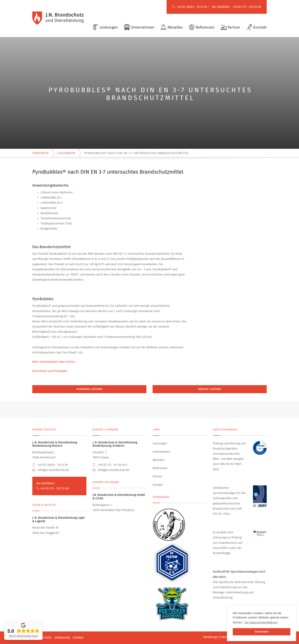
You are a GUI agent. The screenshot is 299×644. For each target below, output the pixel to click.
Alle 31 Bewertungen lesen (23, 636)
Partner (157, 476)
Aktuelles (159, 460)
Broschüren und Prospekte (50, 371)
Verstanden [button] (262, 632)
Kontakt (158, 485)
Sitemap (78, 638)
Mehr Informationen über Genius (54, 362)
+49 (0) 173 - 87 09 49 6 (110, 465)
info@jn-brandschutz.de (51, 470)
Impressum (62, 638)
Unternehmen (162, 452)
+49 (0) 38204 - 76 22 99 (192, 7)
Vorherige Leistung (89, 389)
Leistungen (160, 443)
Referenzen (160, 468)
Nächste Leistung (210, 389)
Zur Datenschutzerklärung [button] (261, 622)
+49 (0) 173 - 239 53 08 (247, 7)
